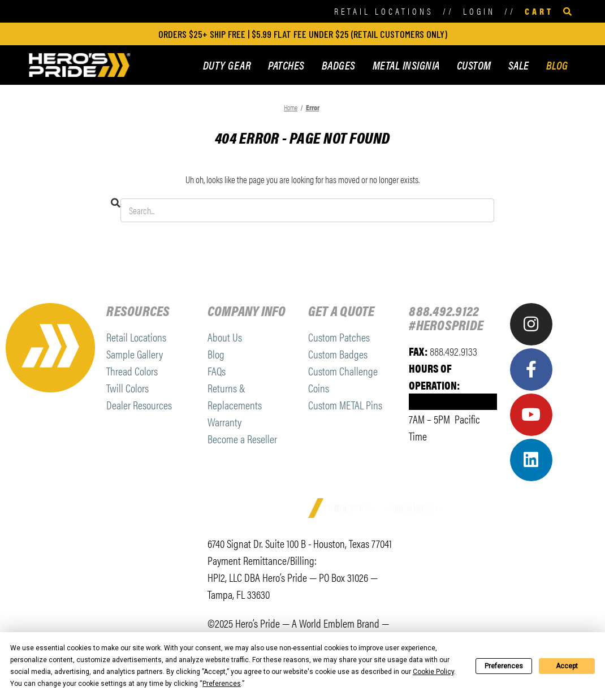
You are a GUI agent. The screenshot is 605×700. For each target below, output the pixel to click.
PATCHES (286, 65)
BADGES (339, 65)
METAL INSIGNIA (406, 65)
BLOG (557, 65)
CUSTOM (474, 65)
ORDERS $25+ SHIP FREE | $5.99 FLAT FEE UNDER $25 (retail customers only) (303, 34)
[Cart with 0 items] (539, 12)
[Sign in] (479, 12)
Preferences (504, 666)
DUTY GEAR (227, 65)
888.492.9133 (453, 351)
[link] (438, 550)
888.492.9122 (444, 310)
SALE (519, 65)
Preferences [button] (222, 684)
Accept (567, 666)
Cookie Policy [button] (433, 672)
